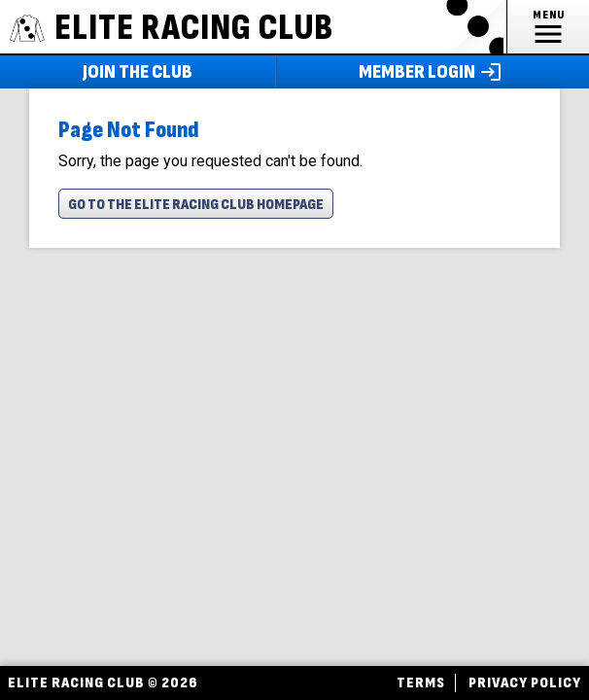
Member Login (433, 72)
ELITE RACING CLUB (172, 28)
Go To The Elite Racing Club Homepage (196, 205)
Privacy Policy (525, 683)
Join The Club (138, 72)
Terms (421, 683)
